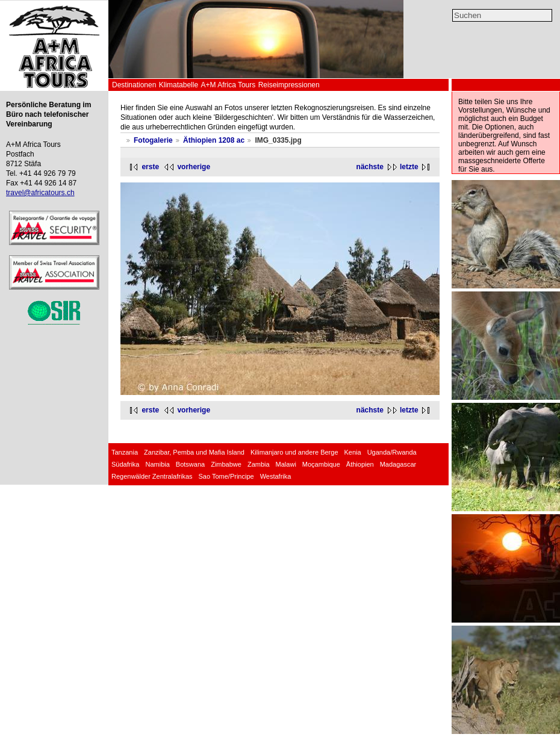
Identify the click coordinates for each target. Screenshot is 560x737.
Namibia (157, 464)
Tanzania (125, 452)
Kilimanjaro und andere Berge (294, 452)
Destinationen (134, 85)
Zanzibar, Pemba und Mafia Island (194, 452)
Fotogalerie (153, 140)
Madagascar (398, 464)
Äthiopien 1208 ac (214, 140)
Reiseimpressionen (289, 85)
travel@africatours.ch (40, 193)
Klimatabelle (179, 85)
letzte (409, 167)
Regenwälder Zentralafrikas (152, 476)
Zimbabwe (226, 464)
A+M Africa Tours (228, 85)
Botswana (190, 464)
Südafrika (125, 464)
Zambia (259, 464)
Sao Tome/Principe (226, 476)
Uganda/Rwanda (392, 452)
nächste (370, 167)
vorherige (194, 167)
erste (150, 167)
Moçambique (321, 464)
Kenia (353, 452)
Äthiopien (360, 464)
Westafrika (276, 476)
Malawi (286, 464)
